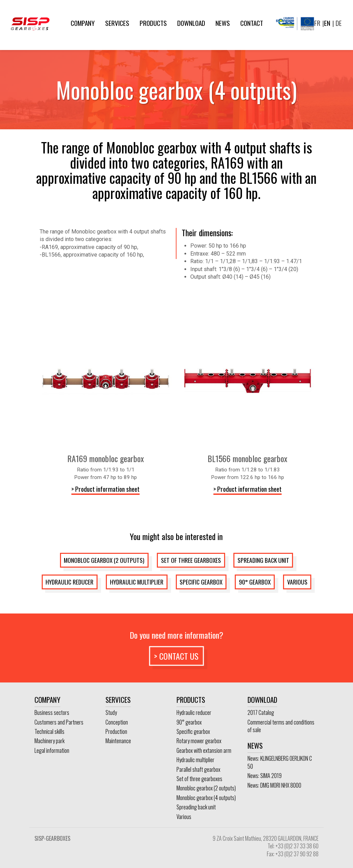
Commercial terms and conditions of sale (281, 726)
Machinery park (49, 741)
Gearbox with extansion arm (204, 750)
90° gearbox (255, 582)
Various (297, 582)
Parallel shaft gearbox (198, 769)
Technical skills (49, 731)
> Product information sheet (105, 489)
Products (153, 23)
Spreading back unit (263, 560)
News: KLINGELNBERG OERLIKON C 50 (280, 762)
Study (111, 712)
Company (83, 23)
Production (116, 731)
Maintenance (118, 741)
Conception (117, 722)
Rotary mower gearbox (199, 741)
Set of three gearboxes (191, 560)
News (223, 23)
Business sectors (52, 712)
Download (191, 23)
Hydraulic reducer (69, 582)
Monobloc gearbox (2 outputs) (104, 560)
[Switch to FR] (317, 23)
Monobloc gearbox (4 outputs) (206, 798)
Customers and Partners (59, 722)
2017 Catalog (261, 712)
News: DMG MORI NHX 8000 (274, 785)
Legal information (52, 750)
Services (117, 23)
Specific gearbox (201, 582)
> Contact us (176, 656)
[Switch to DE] (338, 23)
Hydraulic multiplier (137, 582)
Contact (252, 23)
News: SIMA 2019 (265, 776)
